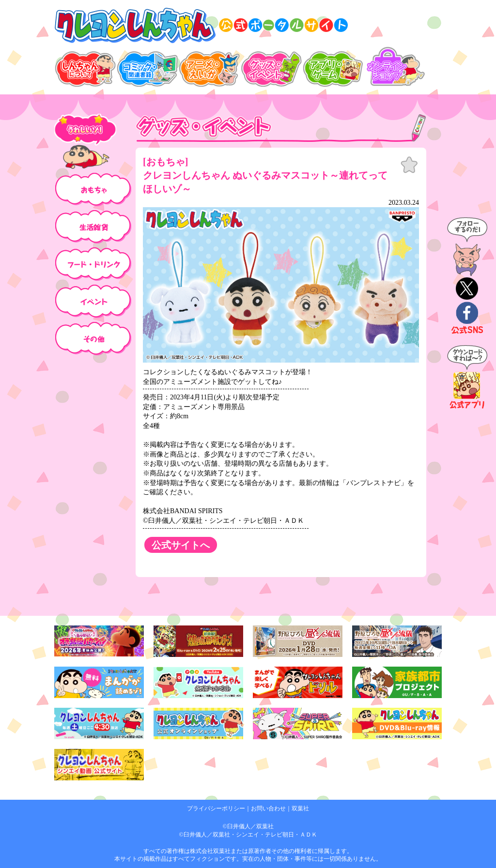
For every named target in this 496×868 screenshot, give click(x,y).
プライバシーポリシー (216, 808)
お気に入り (409, 165)
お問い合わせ (268, 808)
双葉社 (300, 808)
